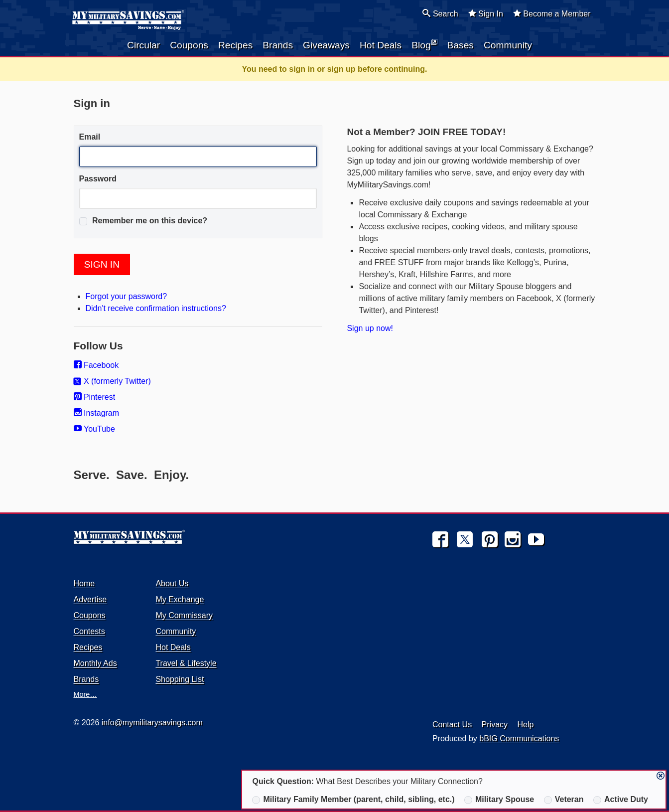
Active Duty (621, 800)
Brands (278, 45)
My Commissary (184, 615)
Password (98, 179)
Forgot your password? (127, 296)
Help (526, 725)
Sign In (486, 13)
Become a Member (552, 13)
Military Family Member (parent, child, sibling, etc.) (353, 800)
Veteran (564, 800)
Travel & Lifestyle (186, 663)
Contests (89, 631)
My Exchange (180, 599)
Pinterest (95, 397)
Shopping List (180, 679)
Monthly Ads (95, 663)
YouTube (94, 429)
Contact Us (452, 725)
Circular (143, 45)
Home (84, 583)
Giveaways (326, 45)
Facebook (96, 365)
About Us (172, 583)
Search (440, 13)
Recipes (235, 45)
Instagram (97, 413)
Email (90, 137)
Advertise (90, 599)
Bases (461, 45)
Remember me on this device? (143, 221)
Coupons (189, 45)
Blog (424, 44)
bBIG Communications (519, 738)
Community (508, 45)
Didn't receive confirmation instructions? (156, 308)
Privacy (495, 725)
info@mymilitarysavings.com (152, 723)
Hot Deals (381, 45)
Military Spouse (499, 800)
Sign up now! (370, 328)
